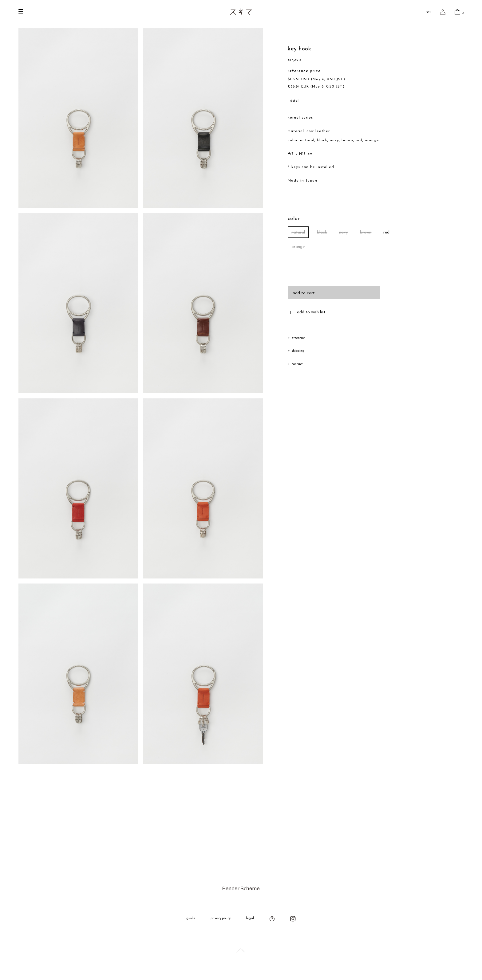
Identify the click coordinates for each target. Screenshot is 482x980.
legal (250, 918)
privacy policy (221, 918)
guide (191, 918)
